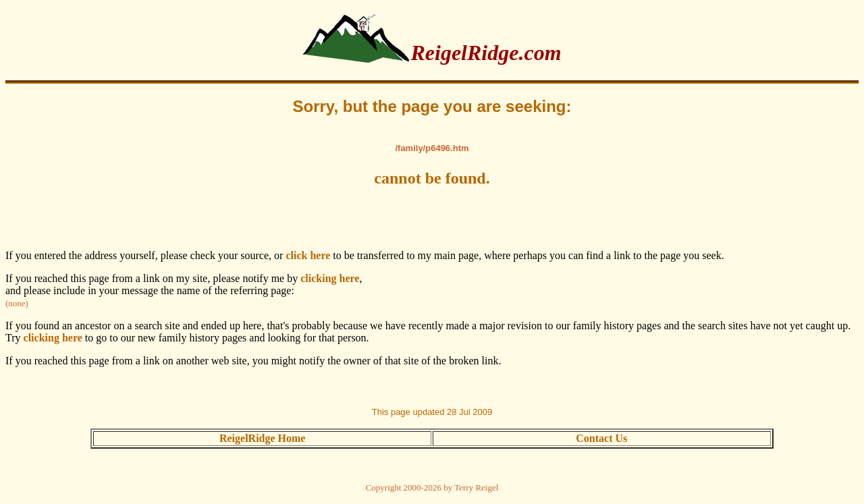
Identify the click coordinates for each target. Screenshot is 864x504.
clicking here (330, 278)
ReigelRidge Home (263, 438)
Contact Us (601, 438)
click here (308, 255)
